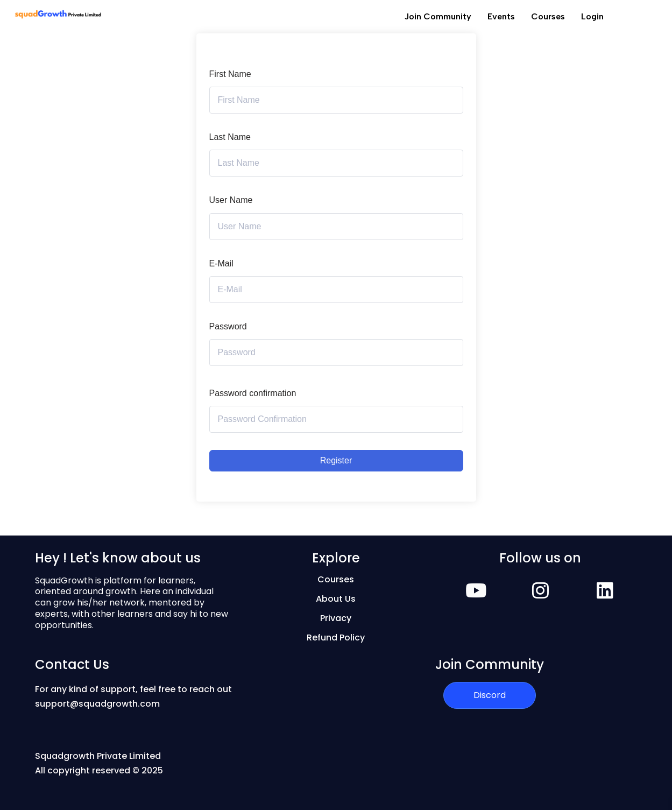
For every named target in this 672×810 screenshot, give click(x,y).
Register (336, 460)
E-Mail (221, 263)
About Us (336, 599)
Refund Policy (336, 638)
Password (228, 326)
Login (592, 16)
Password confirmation (253, 393)
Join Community (438, 16)
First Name (230, 74)
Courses (548, 16)
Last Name (230, 137)
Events (501, 16)
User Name (231, 200)
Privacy (336, 618)
